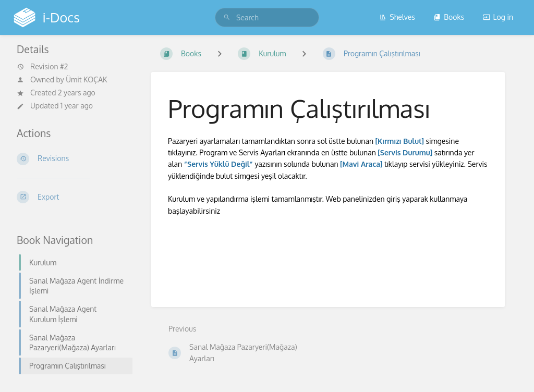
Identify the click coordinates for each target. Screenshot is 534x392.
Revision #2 (42, 67)
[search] (267, 17)
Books (449, 17)
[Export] (71, 197)
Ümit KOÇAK (86, 79)
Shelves (397, 17)
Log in (498, 17)
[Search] (227, 17)
